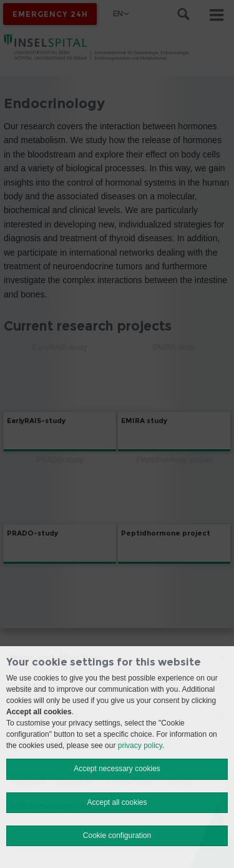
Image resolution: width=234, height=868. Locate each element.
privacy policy (140, 746)
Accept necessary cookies (117, 769)
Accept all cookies (117, 802)
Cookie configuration (117, 836)
